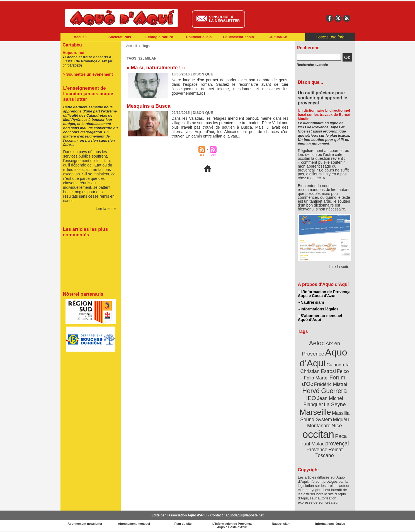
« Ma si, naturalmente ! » (156, 68)
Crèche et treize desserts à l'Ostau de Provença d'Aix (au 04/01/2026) (88, 61)
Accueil (80, 37)
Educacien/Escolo (238, 37)
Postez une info (330, 37)
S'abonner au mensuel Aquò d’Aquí (320, 318)
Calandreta (338, 365)
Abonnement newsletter (85, 524)
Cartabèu (72, 45)
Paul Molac (312, 444)
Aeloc (317, 343)
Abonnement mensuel (134, 524)
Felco (343, 371)
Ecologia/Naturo (159, 37)
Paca (341, 436)
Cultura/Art (278, 37)
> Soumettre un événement (88, 74)
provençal (337, 443)
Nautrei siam (311, 302)
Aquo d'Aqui (323, 358)
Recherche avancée (312, 65)
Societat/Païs (120, 37)
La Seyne (335, 404)
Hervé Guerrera (325, 391)
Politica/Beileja (199, 37)
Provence (317, 450)
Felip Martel (316, 378)
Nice (337, 426)
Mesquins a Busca (149, 106)
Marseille (315, 412)
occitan (318, 434)
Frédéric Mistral (331, 384)
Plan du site (183, 524)
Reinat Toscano (329, 453)
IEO (311, 398)
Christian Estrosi (318, 371)
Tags (146, 46)
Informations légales (318, 309)
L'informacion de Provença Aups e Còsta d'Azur (324, 294)
